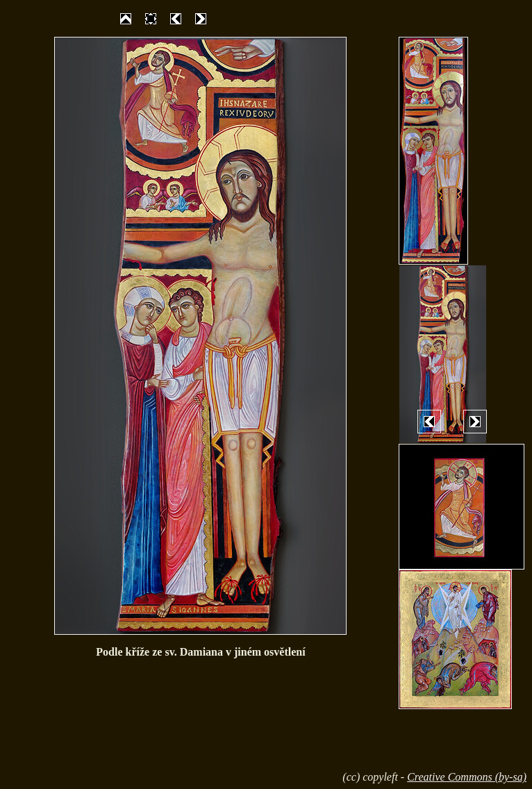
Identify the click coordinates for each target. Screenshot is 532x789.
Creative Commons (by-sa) (467, 777)
